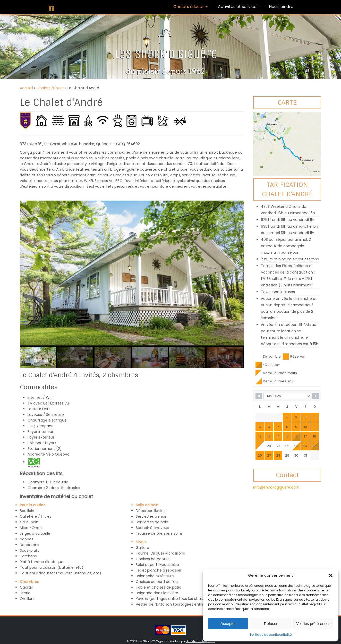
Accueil (26, 88)
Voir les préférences (313, 624)
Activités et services (238, 7)
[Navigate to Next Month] (316, 396)
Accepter (228, 624)
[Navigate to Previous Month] (259, 396)
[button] (331, 575)
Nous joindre (281, 7)
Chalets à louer (190, 7)
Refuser (271, 624)
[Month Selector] (287, 396)
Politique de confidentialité (271, 635)
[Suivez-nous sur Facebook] (53, 9)
